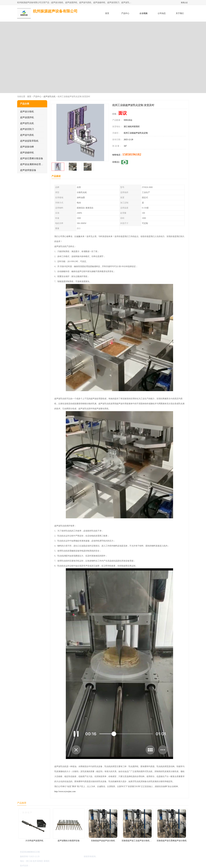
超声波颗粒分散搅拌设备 (69, 841)
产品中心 (125, 13)
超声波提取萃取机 (29, 141)
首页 (107, 13)
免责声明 (45, 866)
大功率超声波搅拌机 (34, 841)
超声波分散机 (27, 112)
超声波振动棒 (27, 147)
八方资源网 (36, 866)
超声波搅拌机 (27, 117)
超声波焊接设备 (28, 170)
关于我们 (180, 13)
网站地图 (64, 866)
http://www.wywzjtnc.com (65, 791)
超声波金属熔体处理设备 (33, 164)
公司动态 (162, 13)
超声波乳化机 (49, 97)
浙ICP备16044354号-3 (49, 856)
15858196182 (132, 154)
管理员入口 (55, 866)
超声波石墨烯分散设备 (32, 158)
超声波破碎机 (27, 153)
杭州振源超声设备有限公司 (71, 856)
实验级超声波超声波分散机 (103, 841)
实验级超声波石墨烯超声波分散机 (172, 841)
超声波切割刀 (27, 129)
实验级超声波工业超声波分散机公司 (138, 841)
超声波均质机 (27, 135)
